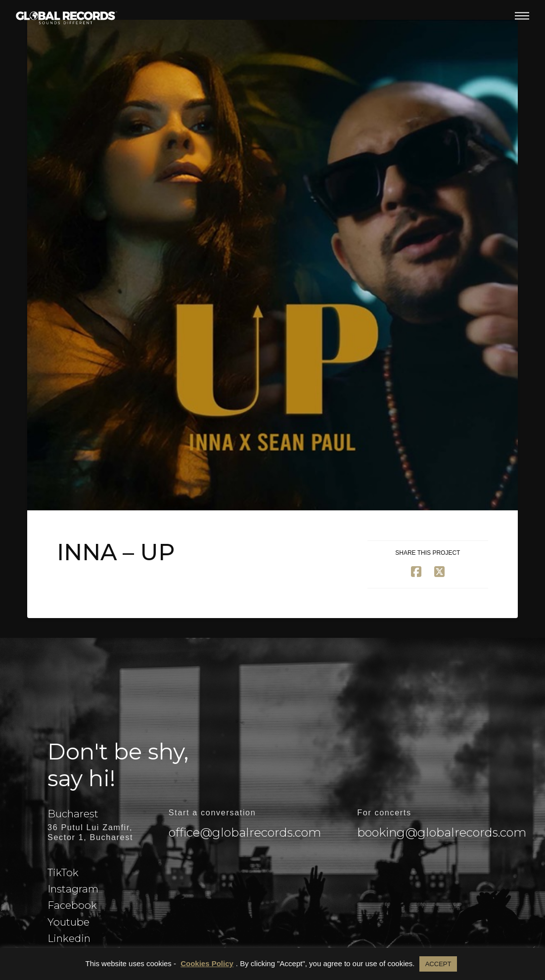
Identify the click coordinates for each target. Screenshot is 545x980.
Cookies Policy (207, 963)
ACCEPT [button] (438, 964)
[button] (522, 16)
